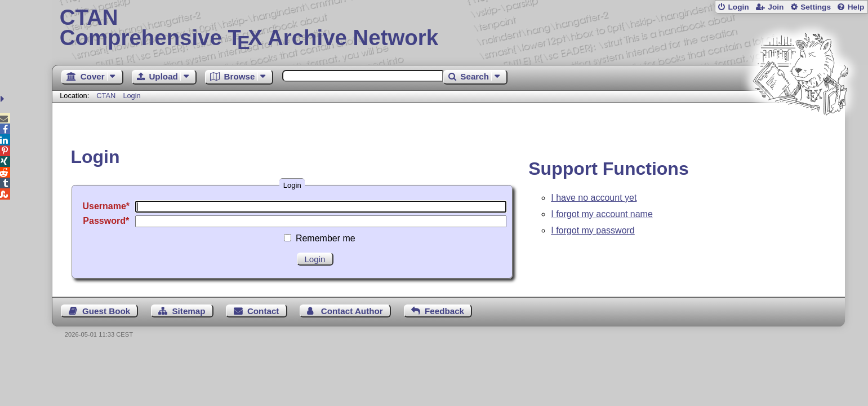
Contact (263, 311)
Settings (816, 7)
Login (738, 7)
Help (856, 7)
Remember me (326, 238)
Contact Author (352, 311)
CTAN (106, 96)
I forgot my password (593, 230)
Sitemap (188, 311)
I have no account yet (594, 198)
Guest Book (106, 311)
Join (776, 7)
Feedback (444, 311)
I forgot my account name (602, 214)
